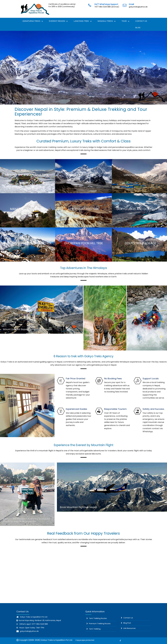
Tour (125, 21)
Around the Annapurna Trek (27, 175)
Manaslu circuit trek (27, 209)
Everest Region (58, 21)
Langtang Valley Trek (140, 175)
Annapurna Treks (33, 21)
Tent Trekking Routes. (98, 618)
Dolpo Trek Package (140, 243)
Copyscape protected (84, 640)
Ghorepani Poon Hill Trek (83, 243)
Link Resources (129, 628)
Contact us (128, 618)
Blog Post (127, 623)
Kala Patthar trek (83, 175)
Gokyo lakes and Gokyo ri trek (140, 209)
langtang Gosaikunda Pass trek (27, 243)
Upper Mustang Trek (83, 209)
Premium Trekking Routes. (100, 624)
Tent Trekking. (95, 629)
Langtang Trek (83, 21)
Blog (138, 28)
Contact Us (141, 21)
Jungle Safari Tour (97, 346)
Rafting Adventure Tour (144, 346)
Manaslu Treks (107, 21)
